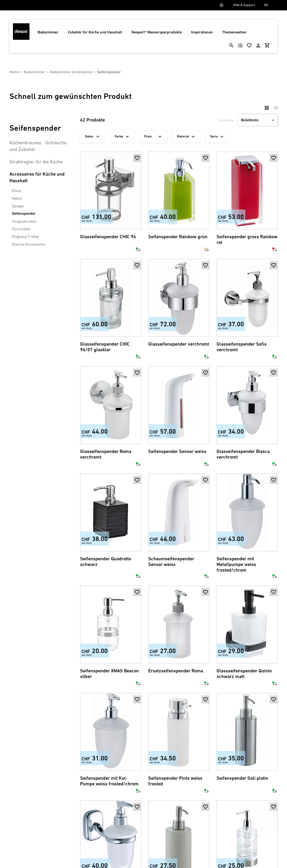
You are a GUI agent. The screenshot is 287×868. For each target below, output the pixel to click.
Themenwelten (234, 32)
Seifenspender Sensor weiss (177, 451)
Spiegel (18, 206)
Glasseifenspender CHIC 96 (108, 237)
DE (266, 5)
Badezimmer (48, 32)
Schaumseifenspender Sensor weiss (171, 562)
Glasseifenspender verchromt (179, 344)
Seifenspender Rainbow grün (178, 237)
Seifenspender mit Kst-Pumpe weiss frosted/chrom (109, 781)
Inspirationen (202, 32)
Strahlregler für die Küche (36, 162)
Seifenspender (24, 213)
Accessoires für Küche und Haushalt (37, 177)
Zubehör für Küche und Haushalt (95, 32)
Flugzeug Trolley (25, 236)
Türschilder (21, 229)
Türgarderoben (24, 221)
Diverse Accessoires (29, 244)
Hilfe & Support (244, 5)
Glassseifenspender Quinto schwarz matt (244, 674)
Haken (17, 198)
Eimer (17, 191)
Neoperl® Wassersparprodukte (157, 32)
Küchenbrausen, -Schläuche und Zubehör (38, 146)
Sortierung (226, 120)
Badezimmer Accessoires (71, 72)
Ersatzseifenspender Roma (176, 671)
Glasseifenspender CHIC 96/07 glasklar (105, 347)
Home (14, 72)
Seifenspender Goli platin (242, 778)
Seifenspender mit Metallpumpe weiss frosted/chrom (236, 564)
